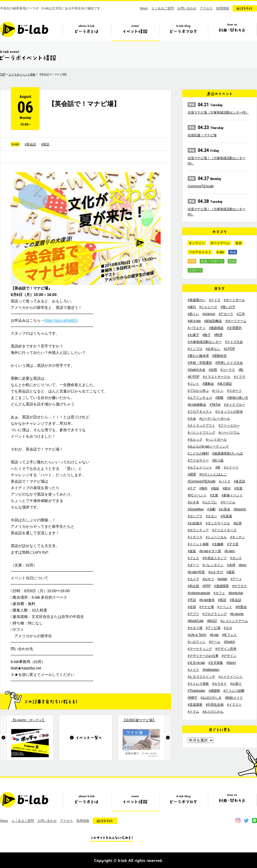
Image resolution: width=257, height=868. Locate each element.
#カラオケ (219, 684)
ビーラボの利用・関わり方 (232, 31)
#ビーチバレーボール (215, 419)
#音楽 (238, 488)
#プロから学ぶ (198, 391)
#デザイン (229, 656)
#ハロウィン (197, 642)
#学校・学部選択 (200, 363)
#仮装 (192, 551)
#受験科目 (219, 356)
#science (209, 314)
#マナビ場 (207, 607)
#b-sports (237, 614)
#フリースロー (229, 426)
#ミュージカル (216, 537)
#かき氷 (193, 502)
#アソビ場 (213, 628)
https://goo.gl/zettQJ (61, 320)
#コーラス (228, 370)
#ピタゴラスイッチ (201, 677)
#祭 (218, 467)
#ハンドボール (216, 440)
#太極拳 (218, 544)
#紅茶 (238, 523)
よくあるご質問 (162, 8)
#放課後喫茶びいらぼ (227, 453)
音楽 (239, 243)
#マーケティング (200, 649)
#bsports (240, 509)
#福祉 (215, 488)
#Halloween (211, 670)
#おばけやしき (211, 698)
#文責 (214, 495)
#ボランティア (198, 530)
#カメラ (193, 579)
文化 (232, 261)
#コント (193, 384)
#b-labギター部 (210, 551)
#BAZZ (212, 621)
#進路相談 (216, 328)
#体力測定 (225, 384)
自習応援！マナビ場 (202, 135)
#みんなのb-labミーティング (208, 446)
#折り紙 (218, 460)
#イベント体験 (198, 544)
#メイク (193, 670)
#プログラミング (215, 614)
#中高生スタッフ (215, 558)
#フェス (193, 558)
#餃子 (207, 335)
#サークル (228, 502)
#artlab (222, 579)
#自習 (192, 607)
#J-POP (229, 349)
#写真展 (226, 516)
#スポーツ (234, 391)
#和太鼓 (193, 586)
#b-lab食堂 (207, 600)
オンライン (197, 243)
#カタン (211, 516)
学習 (192, 261)
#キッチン (238, 537)
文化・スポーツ (212, 261)
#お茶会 (224, 509)
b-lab (15, 144)
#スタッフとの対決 (229, 412)
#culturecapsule (199, 593)
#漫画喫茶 (222, 586)
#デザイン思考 (226, 649)
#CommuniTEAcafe (202, 481)
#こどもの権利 (198, 453)
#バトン (218, 391)
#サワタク (239, 586)
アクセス (206, 8)
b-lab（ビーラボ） (24, 29)
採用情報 (222, 8)
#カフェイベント (200, 467)
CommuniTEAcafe (201, 186)
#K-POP (194, 377)
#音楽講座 (195, 705)
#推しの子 (228, 307)
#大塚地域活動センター (205, 342)
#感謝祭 (214, 691)
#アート (236, 579)
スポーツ (195, 270)
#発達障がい (197, 300)
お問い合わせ (187, 8)
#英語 (45, 144)
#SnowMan (196, 509)
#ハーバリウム (229, 433)
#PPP (207, 586)
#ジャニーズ (208, 307)
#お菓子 (193, 335)
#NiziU (231, 663)
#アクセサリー (198, 460)
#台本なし (213, 349)
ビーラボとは (87, 31)
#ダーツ (193, 565)
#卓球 (231, 565)
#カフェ (219, 593)
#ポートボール (234, 300)
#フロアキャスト (200, 412)
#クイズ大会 (234, 342)
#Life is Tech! (197, 635)
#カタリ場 (195, 628)
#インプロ (195, 349)
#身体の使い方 (238, 398)
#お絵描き (195, 523)
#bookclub (236, 593)
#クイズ (215, 300)
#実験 (219, 398)
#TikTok (215, 405)
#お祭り (236, 684)
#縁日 (192, 307)
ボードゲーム (220, 243)
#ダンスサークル (218, 523)
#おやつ (208, 579)
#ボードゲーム (236, 321)
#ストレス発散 (198, 684)
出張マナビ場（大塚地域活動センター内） (218, 112)
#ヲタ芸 (233, 544)
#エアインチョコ (200, 398)
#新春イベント (232, 495)
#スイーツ (231, 467)
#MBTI (192, 698)
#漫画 (231, 572)
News (144, 8)
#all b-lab (194, 321)
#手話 (192, 600)
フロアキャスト (200, 252)
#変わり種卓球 (198, 356)
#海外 (203, 488)
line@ (255, 821)
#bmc (242, 565)
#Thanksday (196, 691)
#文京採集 (216, 663)
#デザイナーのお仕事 (203, 656)
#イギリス (195, 537)
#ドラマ (239, 377)
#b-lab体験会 (197, 405)
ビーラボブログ (184, 31)
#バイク (225, 481)
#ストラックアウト (201, 426)
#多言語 (239, 481)
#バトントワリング (201, 433)
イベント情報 (135, 31)
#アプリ (193, 614)
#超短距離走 (213, 321)
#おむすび (216, 572)
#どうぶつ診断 (234, 691)
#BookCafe (196, 621)
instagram (238, 821)
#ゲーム (215, 642)
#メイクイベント (231, 677)
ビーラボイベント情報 (22, 74)
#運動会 (208, 384)
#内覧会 (241, 607)
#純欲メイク (234, 698)
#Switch (229, 642)
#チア (192, 488)
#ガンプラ (195, 516)
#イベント (225, 607)
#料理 (218, 335)
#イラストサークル (217, 377)
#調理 (192, 474)
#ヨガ (228, 628)
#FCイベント (197, 495)
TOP (3, 74)
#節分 (227, 488)
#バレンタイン (213, 565)
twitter (246, 821)
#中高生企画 (215, 705)
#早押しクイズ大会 (229, 363)
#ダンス (236, 558)
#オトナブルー (235, 405)
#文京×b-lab (196, 663)
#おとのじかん (213, 712)
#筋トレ (193, 314)
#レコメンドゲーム (234, 621)
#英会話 (30, 144)
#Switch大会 (196, 370)
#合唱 (213, 370)
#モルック (195, 440)
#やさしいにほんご (213, 474)
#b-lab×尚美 (196, 572)
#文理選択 (234, 328)
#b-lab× (230, 551)
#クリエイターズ (224, 530)
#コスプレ (210, 502)
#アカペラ (226, 314)
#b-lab (214, 635)
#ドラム (193, 712)
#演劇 (211, 509)
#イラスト (234, 705)
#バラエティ (197, 328)
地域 (233, 252)
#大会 (192, 419)
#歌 (241, 370)
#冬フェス (230, 635)
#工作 (241, 314)
